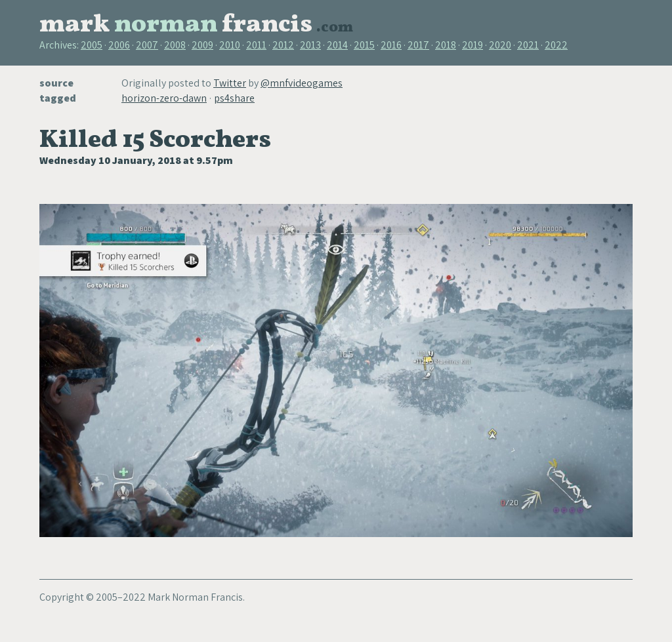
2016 (391, 45)
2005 (92, 45)
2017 (418, 45)
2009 (202, 45)
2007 (147, 45)
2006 (119, 45)
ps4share (234, 98)
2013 (310, 45)
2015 (364, 45)
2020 (500, 45)
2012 (283, 45)
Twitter (230, 83)
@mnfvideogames (302, 83)
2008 (175, 45)
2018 (446, 45)
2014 (337, 45)
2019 (472, 45)
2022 (556, 45)
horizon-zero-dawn (164, 98)
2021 (528, 45)
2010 (230, 45)
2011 (256, 45)
